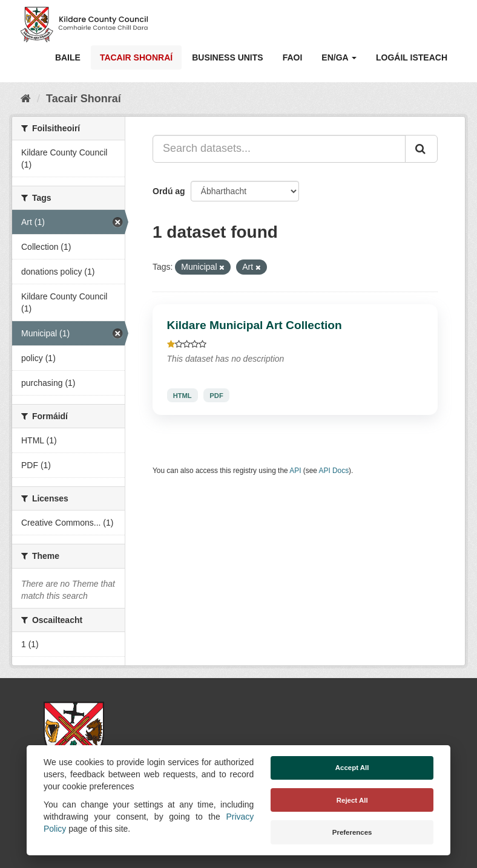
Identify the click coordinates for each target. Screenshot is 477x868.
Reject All (352, 800)
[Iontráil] (421, 149)
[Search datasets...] (279, 149)
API (295, 471)
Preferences (352, 832)
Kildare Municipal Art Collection (255, 325)
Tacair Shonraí (136, 57)
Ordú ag (169, 191)
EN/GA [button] (339, 57)
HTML (183, 395)
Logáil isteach (412, 57)
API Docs (334, 471)
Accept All (352, 768)
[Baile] (26, 99)
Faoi (293, 57)
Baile (68, 57)
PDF (216, 395)
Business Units (227, 57)
